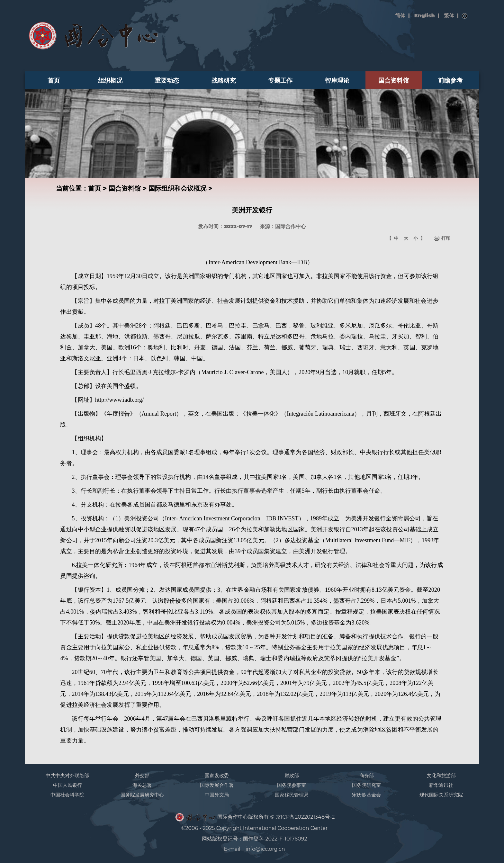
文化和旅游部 (441, 775)
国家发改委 (217, 775)
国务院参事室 (292, 785)
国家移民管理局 (292, 795)
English (425, 16)
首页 (54, 80)
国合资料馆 (394, 80)
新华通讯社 (441, 785)
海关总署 (142, 785)
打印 (446, 238)
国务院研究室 (366, 785)
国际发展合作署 (217, 785)
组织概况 (110, 80)
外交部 (142, 775)
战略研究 (224, 80)
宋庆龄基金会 (366, 795)
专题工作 (280, 80)
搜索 (465, 16)
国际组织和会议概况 (177, 188)
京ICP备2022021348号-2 (305, 817)
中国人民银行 (67, 785)
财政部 (292, 775)
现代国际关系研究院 (441, 795)
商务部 (367, 775)
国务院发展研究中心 (142, 795)
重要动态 (167, 80)
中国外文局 (217, 795)
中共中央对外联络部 (67, 775)
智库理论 (337, 80)
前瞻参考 (450, 80)
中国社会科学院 (67, 795)
